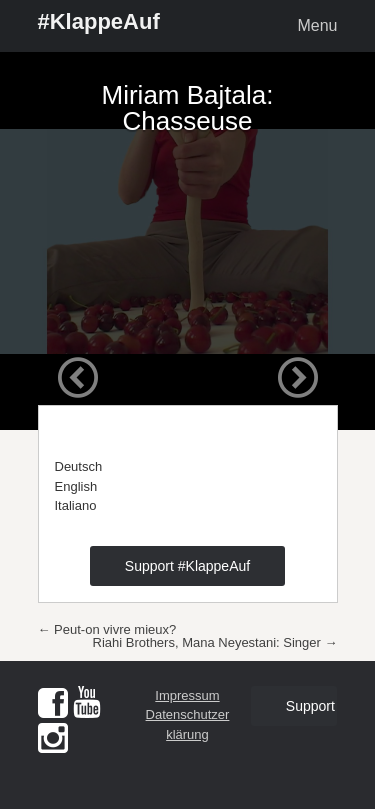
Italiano (76, 505)
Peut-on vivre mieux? (107, 629)
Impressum (187, 695)
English (76, 486)
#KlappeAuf (99, 21)
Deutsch (79, 466)
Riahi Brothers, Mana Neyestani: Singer (215, 642)
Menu (317, 25)
